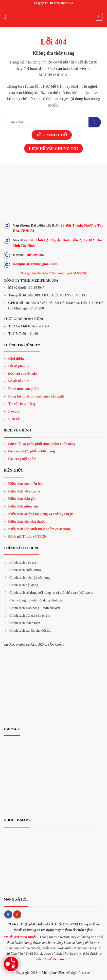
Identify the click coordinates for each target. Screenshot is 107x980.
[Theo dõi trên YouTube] (17, 915)
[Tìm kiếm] (99, 17)
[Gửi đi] (95, 122)
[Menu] (7, 17)
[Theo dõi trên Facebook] (8, 915)
